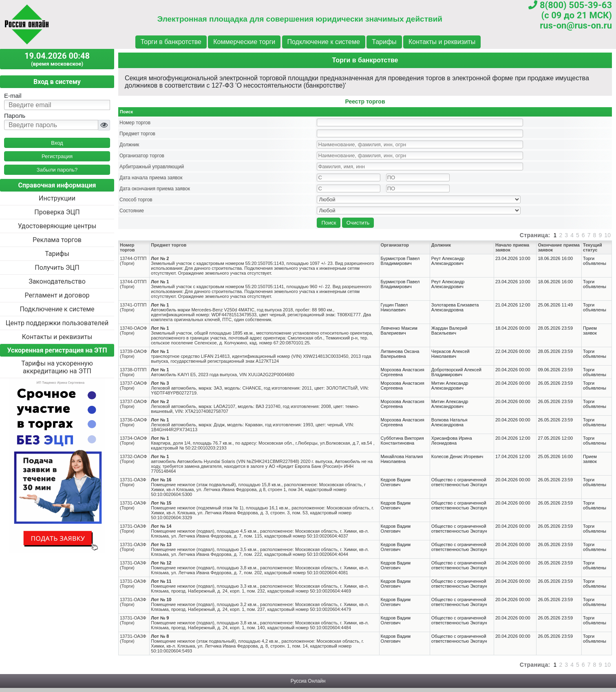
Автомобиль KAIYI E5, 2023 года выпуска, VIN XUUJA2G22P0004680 (222, 372)
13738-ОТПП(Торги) (133, 372)
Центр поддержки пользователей (57, 323)
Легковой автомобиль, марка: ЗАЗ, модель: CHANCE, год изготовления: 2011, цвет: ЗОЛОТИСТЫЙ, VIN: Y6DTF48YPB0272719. (260, 388)
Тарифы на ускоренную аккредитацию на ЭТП (57, 367)
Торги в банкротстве (171, 42)
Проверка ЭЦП (57, 212)
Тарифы (384, 42)
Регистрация (57, 156)
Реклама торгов (57, 240)
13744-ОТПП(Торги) (133, 261)
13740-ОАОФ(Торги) (134, 331)
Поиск (329, 223)
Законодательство (57, 281)
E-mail (13, 96)
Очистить (358, 223)
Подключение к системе (324, 42)
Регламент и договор (57, 295)
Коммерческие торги (244, 42)
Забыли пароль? (57, 170)
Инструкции (57, 198)
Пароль (15, 116)
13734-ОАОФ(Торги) (134, 441)
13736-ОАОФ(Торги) (134, 422)
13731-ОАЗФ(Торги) (133, 482)
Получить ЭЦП (57, 268)
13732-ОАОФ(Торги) (134, 459)
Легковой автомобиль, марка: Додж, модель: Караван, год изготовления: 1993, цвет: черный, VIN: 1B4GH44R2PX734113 (252, 425)
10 (607, 235)
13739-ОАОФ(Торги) (134, 354)
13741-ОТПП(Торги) (133, 307)
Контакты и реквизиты (442, 42)
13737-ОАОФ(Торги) (134, 386)
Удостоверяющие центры (57, 226)
